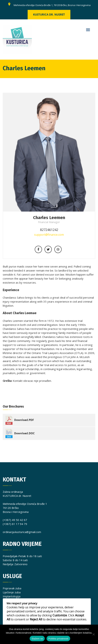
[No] (93, 634)
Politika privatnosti (58, 639)
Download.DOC (24, 433)
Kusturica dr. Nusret (49, 15)
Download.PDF (24, 420)
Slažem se (37, 639)
